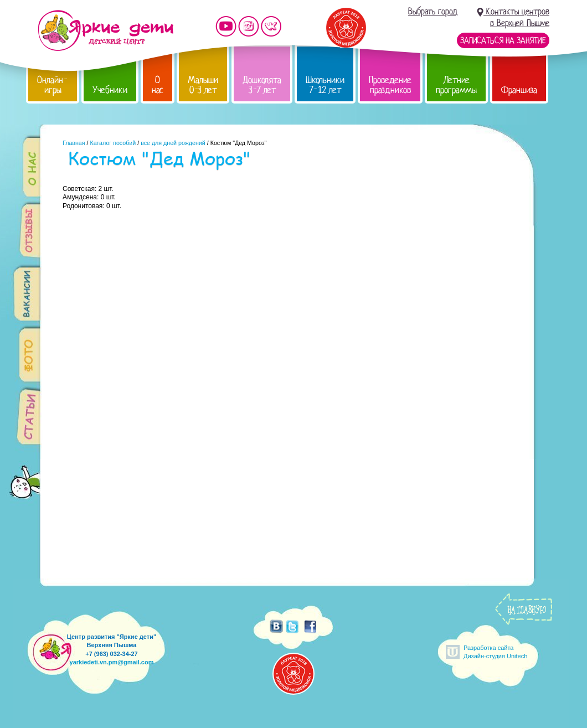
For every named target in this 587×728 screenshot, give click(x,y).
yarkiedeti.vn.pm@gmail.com (112, 662)
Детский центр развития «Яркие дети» (105, 30)
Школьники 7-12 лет (325, 85)
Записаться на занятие (503, 40)
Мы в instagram (249, 26)
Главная (74, 143)
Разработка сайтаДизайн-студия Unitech (495, 652)
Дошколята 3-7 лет (262, 85)
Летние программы (456, 85)
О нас (158, 85)
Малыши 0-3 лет (203, 85)
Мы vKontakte (271, 26)
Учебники (110, 90)
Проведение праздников (390, 85)
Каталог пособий (113, 143)
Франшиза (519, 90)
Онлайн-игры (53, 85)
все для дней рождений (173, 143)
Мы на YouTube (226, 26)
